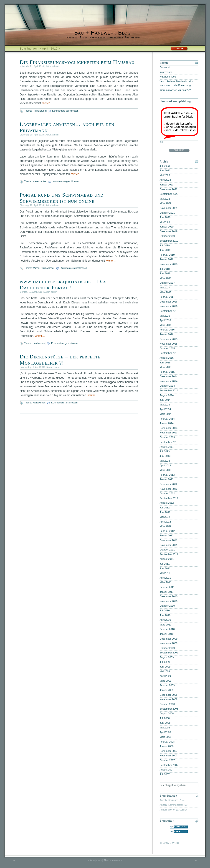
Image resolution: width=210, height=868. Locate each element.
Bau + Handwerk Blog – (105, 33)
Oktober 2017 (167, 283)
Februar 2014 (167, 419)
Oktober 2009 (167, 648)
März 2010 (166, 625)
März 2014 (166, 414)
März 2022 (166, 203)
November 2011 (169, 545)
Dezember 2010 (169, 596)
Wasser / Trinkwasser (43, 268)
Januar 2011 (167, 592)
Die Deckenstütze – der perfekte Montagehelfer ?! (60, 360)
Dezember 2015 (169, 339)
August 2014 (167, 395)
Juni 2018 (165, 273)
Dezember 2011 (169, 540)
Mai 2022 (165, 199)
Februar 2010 (167, 629)
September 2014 (169, 390)
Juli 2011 (165, 564)
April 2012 (165, 522)
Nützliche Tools (168, 77)
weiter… (48, 103)
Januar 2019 (167, 259)
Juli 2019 (165, 245)
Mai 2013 (165, 461)
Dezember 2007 (169, 751)
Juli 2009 (165, 662)
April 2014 (165, 409)
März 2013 (166, 470)
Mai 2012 (165, 517)
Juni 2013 (165, 456)
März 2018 (166, 278)
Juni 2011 (165, 568)
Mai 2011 (165, 573)
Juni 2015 (165, 363)
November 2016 (169, 306)
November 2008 (169, 699)
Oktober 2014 (167, 386)
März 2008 (166, 737)
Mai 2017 (165, 288)
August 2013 (167, 447)
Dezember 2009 (169, 639)
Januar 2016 (167, 334)
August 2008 (167, 713)
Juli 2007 (165, 774)
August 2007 (167, 770)
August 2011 (167, 559)
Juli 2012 (165, 508)
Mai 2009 (165, 671)
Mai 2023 (165, 175)
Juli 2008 (165, 718)
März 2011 (166, 582)
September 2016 (169, 311)
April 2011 (165, 578)
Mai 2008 (165, 728)
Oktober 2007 (167, 760)
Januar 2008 (167, 746)
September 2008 (169, 709)
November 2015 (169, 344)
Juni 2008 (165, 723)
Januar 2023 (167, 185)
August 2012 (167, 503)
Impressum (166, 72)
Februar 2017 (167, 297)
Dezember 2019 (169, 231)
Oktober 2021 (167, 213)
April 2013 (165, 465)
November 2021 (169, 208)
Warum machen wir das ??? (175, 90)
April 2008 (165, 732)
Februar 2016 (167, 330)
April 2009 (165, 676)
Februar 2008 (167, 742)
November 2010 (169, 601)
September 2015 (169, 353)
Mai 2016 (165, 316)
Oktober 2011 (167, 550)
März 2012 (166, 526)
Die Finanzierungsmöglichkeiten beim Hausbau (77, 62)
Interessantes (39, 181)
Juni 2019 (165, 250)
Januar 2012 (167, 535)
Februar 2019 (167, 255)
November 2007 (169, 755)
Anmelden (179, 150)
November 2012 (169, 489)
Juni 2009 (165, 667)
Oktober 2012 (167, 493)
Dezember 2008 (169, 695)
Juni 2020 (165, 217)
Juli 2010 (165, 610)
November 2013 (169, 433)
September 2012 (169, 498)
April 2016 (165, 320)
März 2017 (166, 292)
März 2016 (166, 325)
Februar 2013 (167, 475)
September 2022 (169, 194)
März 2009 (166, 681)
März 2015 (166, 367)
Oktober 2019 (167, 236)
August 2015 (167, 358)
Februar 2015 (167, 372)
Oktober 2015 (167, 348)
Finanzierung (39, 111)
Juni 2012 (165, 512)
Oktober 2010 (167, 606)
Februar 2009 (167, 685)
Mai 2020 (165, 222)
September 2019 (169, 241)
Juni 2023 (165, 170)
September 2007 (169, 765)
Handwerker (39, 343)
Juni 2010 (165, 615)
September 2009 (169, 653)
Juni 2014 (165, 400)
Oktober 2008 (167, 704)
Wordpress (96, 860)
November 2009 (169, 643)
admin (55, 66)
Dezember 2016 (169, 302)
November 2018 (169, 264)
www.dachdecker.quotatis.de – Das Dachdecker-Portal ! (63, 284)
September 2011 (169, 554)
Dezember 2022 (169, 189)
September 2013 (169, 442)
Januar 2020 (167, 227)
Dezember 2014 (169, 376)
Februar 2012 (167, 531)
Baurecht (165, 67)
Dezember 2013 (169, 428)
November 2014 (169, 381)
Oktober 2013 (167, 437)
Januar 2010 (167, 634)
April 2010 (165, 620)
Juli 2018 (165, 269)
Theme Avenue (112, 860)
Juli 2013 (165, 451)
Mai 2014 (165, 405)
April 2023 (165, 180)
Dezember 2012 (169, 484)
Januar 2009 (167, 690)
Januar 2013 (167, 479)
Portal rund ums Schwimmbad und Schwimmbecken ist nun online (62, 198)
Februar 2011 (167, 587)
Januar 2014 (167, 423)
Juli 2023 (165, 166)
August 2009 (167, 657)
